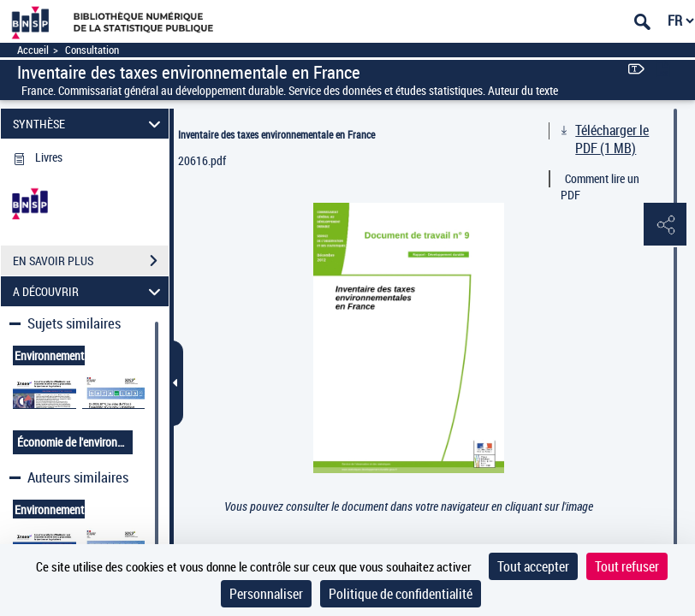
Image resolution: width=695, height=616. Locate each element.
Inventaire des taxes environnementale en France (276, 134)
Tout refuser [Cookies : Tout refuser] (627, 566)
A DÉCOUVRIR (89, 291)
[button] (665, 225)
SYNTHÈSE (89, 124)
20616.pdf (202, 160)
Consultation (92, 50)
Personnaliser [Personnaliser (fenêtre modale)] (266, 594)
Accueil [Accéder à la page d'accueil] (33, 50)
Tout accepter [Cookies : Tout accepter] (533, 566)
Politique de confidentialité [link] (401, 594)
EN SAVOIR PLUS (91, 261)
